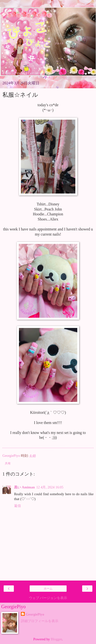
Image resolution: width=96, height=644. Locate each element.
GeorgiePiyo (35, 614)
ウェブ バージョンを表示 (48, 598)
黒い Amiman (24, 487)
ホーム (48, 589)
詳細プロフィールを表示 (40, 621)
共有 (8, 463)
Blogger (56, 639)
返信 (17, 506)
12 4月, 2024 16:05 (50, 487)
